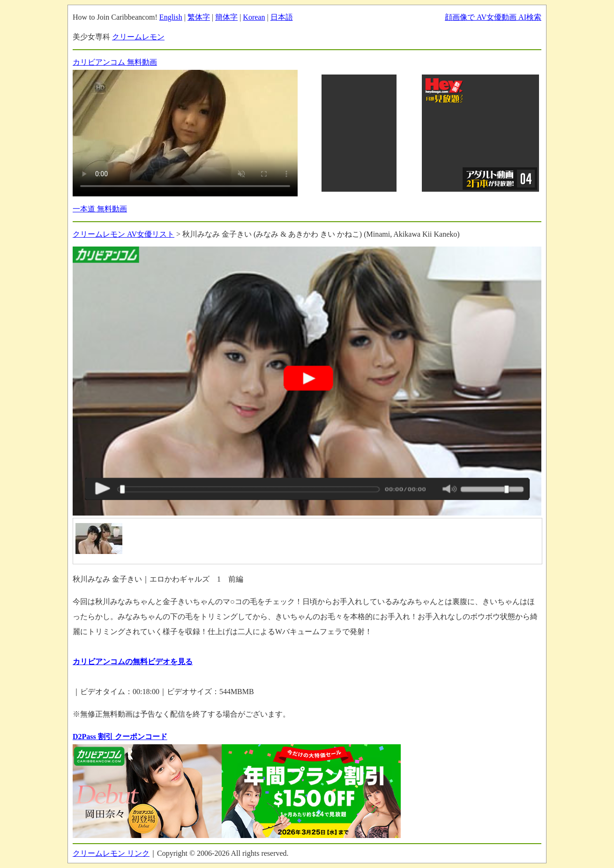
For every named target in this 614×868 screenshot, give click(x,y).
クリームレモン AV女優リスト (124, 234)
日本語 (282, 17)
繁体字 (199, 17)
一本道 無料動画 (100, 209)
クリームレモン (138, 37)
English (171, 17)
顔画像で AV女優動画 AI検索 (493, 17)
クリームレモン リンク (111, 853)
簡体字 (226, 17)
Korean (254, 17)
